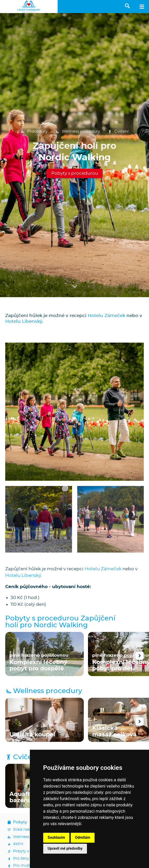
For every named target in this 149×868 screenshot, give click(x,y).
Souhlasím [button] (56, 837)
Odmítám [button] (83, 837)
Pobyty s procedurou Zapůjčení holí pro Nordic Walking (60, 622)
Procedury (34, 132)
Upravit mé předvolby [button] (65, 848)
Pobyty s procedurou (75, 173)
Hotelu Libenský (24, 321)
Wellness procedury (78, 132)
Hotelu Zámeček (106, 316)
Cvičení (118, 132)
